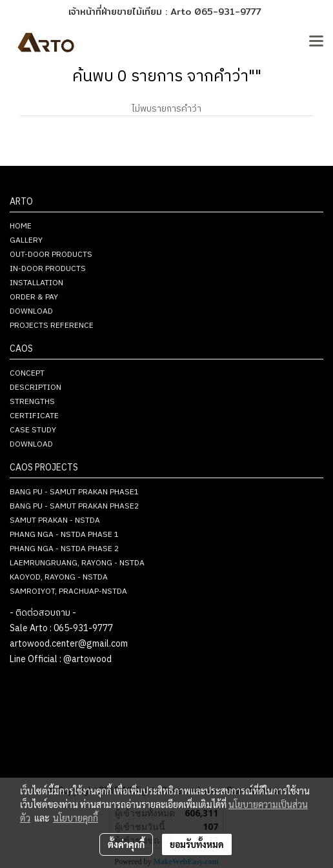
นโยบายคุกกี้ (76, 818)
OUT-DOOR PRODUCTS (51, 255)
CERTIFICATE (34, 416)
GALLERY (26, 240)
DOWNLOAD (31, 311)
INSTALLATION (36, 283)
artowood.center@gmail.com (69, 644)
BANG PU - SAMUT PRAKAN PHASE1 (74, 492)
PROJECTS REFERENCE (52, 326)
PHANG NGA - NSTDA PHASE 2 (64, 549)
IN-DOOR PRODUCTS (48, 269)
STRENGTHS (32, 402)
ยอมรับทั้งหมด (197, 844)
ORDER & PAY (34, 297)
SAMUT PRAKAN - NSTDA (55, 520)
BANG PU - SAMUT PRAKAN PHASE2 (74, 506)
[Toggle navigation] (316, 42)
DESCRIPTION (35, 388)
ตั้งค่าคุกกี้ (126, 844)
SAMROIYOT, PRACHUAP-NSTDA (68, 591)
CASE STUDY (33, 430)
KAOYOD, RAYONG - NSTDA (59, 577)
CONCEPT (27, 373)
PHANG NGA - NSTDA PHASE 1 (64, 535)
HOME (21, 226)
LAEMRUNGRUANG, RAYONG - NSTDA (77, 563)
